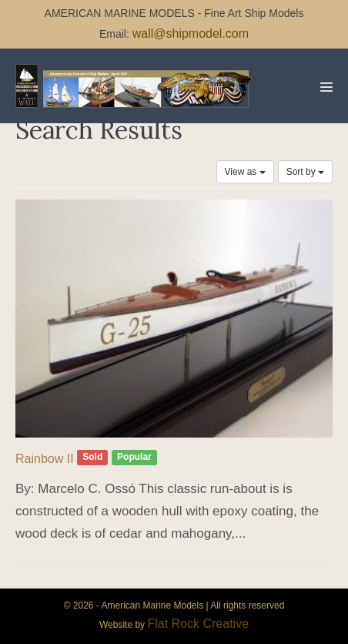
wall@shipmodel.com (191, 34)
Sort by (305, 172)
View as (245, 172)
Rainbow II (45, 459)
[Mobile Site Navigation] (326, 87)
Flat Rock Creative (198, 624)
